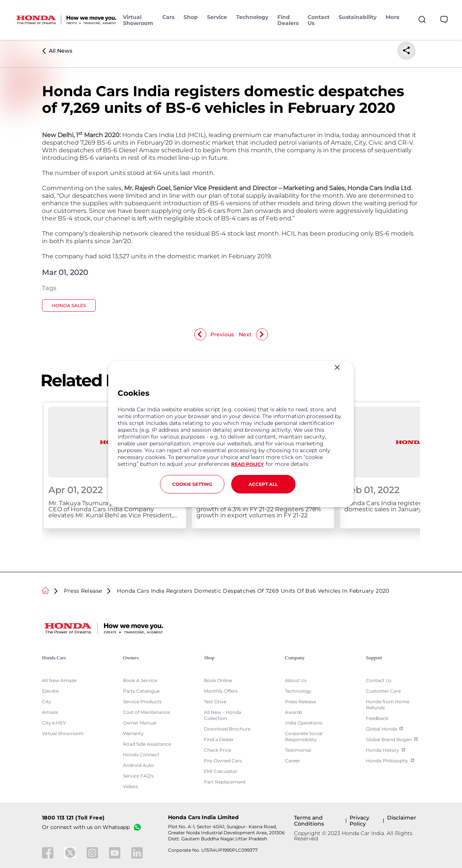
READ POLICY (247, 464)
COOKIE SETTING (192, 484)
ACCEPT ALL (263, 484)
